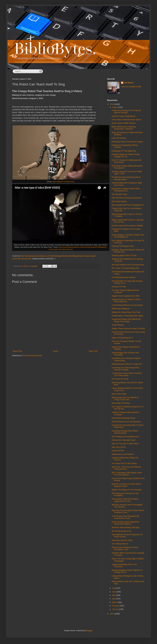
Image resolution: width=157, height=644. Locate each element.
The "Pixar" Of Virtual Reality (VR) (125, 268)
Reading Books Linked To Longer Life (127, 364)
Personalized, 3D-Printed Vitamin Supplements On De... (125, 500)
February (116, 606)
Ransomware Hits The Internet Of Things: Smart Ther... (125, 399)
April (114, 599)
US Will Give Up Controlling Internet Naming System (126, 178)
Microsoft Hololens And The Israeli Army (128, 265)
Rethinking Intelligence (121, 309)
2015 (112, 614)
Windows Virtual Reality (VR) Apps (126, 527)
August (115, 107)
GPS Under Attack (119, 394)
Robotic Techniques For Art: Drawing (126, 490)
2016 (112, 104)
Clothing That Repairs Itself (123, 246)
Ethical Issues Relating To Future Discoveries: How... (125, 548)
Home (56, 351)
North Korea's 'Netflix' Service (124, 123)
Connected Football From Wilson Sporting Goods (125, 432)
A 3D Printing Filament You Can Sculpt (127, 305)
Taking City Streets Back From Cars (126, 312)
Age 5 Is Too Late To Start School (125, 444)
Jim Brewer (129, 83)
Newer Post (18, 351)
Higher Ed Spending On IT (122, 338)
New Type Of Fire (119, 447)
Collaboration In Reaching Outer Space (127, 316)
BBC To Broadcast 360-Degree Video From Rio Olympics (127, 474)
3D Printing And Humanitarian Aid (125, 437)
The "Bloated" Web (119, 194)
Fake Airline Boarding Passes (124, 418)
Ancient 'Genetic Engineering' (124, 116)
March (115, 602)
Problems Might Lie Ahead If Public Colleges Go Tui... (126, 155)
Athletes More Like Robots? (123, 454)
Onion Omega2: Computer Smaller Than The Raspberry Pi (128, 236)
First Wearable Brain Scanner (124, 277)
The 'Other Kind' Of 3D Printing (124, 463)
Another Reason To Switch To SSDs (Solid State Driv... (126, 300)
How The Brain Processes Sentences (127, 198)
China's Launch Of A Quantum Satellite (127, 226)
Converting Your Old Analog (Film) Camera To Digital (125, 369)
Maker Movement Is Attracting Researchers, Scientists (124, 128)
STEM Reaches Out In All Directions (126, 422)
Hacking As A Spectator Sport (124, 440)
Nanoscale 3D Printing (121, 403)
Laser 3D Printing (119, 138)
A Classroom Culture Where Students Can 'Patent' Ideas (127, 374)
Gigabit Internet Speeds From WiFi (126, 296)
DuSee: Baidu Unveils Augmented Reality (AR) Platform (125, 523)
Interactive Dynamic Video (122, 540)
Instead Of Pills (118, 451)
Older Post (93, 351)
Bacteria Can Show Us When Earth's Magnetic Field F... (127, 485)
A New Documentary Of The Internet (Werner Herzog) (126, 112)
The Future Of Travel (120, 379)
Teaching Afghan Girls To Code (124, 256)
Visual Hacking (118, 325)
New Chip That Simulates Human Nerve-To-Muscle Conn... (128, 511)
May (114, 595)
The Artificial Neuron (120, 544)
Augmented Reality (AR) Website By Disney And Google (126, 320)
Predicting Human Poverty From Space (127, 142)
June (114, 592)
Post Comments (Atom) (33, 356)
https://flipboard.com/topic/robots (63, 182)
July (114, 588)
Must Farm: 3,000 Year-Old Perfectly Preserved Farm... (126, 468)
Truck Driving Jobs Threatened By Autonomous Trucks (125, 517)
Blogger (89, 631)
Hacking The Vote (119, 287)
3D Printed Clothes (119, 201)
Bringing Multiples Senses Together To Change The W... (127, 571)
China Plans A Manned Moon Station (126, 120)
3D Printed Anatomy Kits (122, 531)
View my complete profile (131, 87)
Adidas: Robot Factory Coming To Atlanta (128, 329)
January (116, 609)
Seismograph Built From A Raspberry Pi (128, 205)
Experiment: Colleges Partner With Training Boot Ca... (126, 190)
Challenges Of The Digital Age (124, 151)
